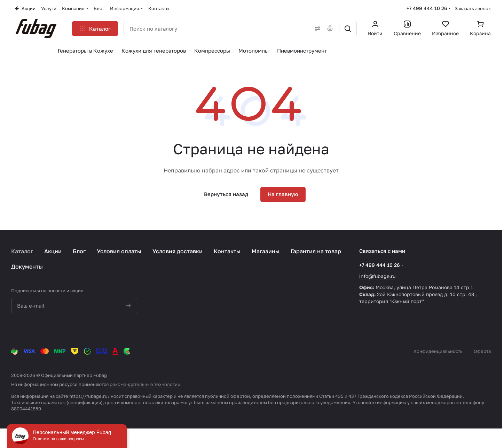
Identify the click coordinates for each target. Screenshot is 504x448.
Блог (79, 251)
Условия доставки (178, 251)
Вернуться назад (226, 194)
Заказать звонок (473, 8)
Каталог (22, 251)
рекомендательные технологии (145, 384)
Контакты (227, 251)
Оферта (482, 351)
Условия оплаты (119, 251)
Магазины (266, 251)
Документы (27, 267)
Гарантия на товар (316, 251)
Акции (53, 251)
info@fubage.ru (377, 276)
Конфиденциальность (438, 351)
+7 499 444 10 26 (427, 8)
